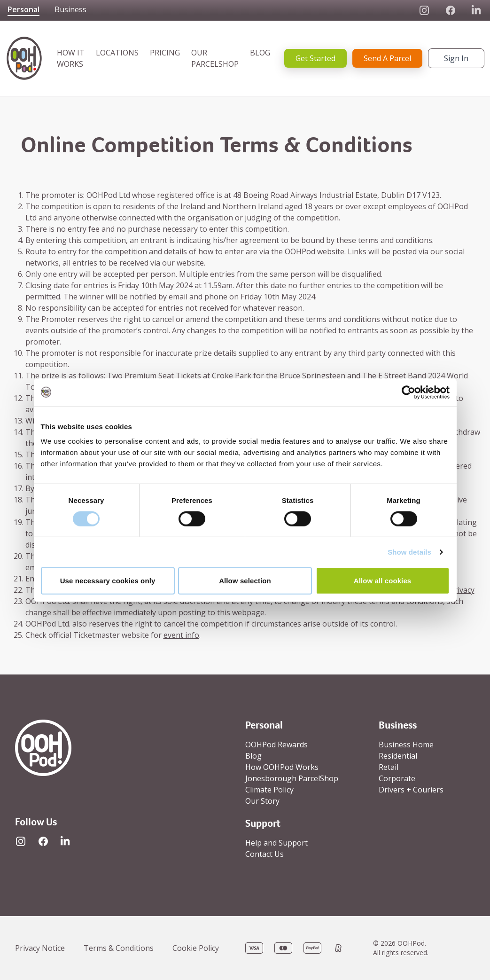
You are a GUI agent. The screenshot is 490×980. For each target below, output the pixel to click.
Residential (398, 756)
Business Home (406, 745)
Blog (253, 756)
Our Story (262, 801)
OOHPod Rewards (276, 745)
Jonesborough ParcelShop (292, 778)
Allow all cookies (383, 581)
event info (181, 635)
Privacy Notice (40, 948)
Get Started (315, 58)
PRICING (165, 53)
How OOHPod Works (282, 767)
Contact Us (264, 854)
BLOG (260, 53)
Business (70, 10)
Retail (389, 767)
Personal (23, 10)
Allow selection (245, 581)
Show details (409, 552)
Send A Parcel (387, 58)
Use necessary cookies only (108, 581)
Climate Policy (269, 790)
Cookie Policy (196, 948)
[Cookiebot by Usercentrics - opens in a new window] (408, 392)
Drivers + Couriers (411, 790)
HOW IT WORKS (71, 58)
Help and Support (276, 843)
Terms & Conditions (119, 948)
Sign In (456, 58)
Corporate (397, 778)
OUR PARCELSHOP (215, 58)
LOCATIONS (117, 53)
